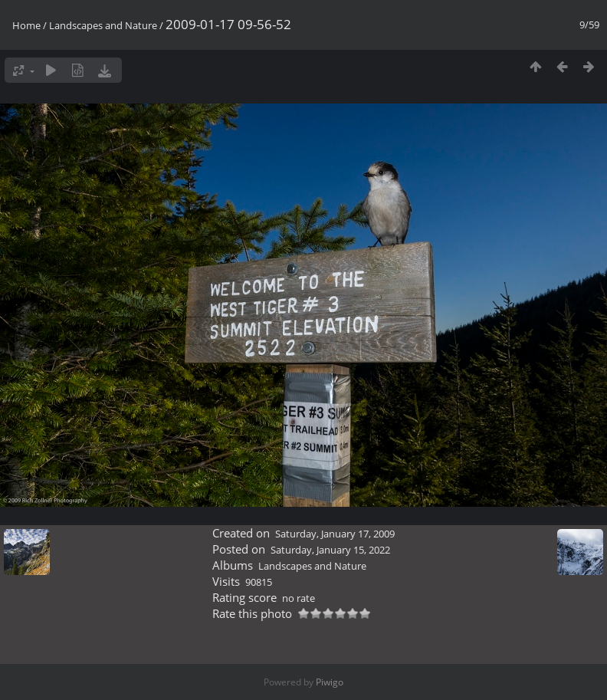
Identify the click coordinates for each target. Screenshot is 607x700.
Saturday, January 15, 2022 (330, 550)
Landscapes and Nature (103, 25)
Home (26, 25)
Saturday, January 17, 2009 (335, 534)
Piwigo (330, 682)
